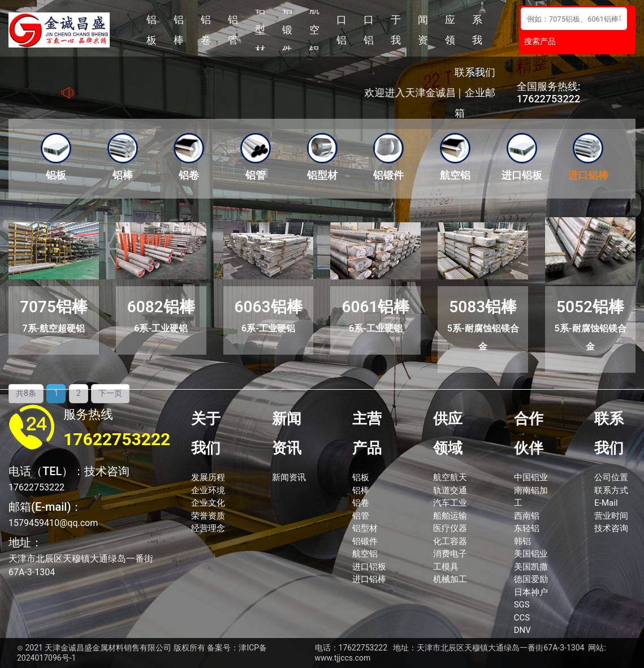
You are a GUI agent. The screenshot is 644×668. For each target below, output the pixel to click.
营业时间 (611, 516)
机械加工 (450, 579)
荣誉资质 (208, 516)
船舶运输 (450, 516)
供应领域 (450, 30)
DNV (522, 630)
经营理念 (208, 528)
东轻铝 (527, 528)
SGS (522, 605)
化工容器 (450, 541)
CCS (522, 618)
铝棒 (179, 30)
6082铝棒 (161, 307)
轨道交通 (450, 490)
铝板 (152, 30)
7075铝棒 (54, 307)
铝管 (233, 30)
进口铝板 (342, 30)
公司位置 (611, 477)
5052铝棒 (590, 307)
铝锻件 (287, 30)
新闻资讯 (423, 30)
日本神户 (531, 592)
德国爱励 (531, 579)
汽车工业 (450, 503)
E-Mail (606, 503)
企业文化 (208, 503)
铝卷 (206, 30)
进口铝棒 (369, 30)
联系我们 (477, 30)
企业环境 (208, 490)
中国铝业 (531, 477)
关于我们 (396, 30)
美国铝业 (531, 554)
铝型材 (260, 30)
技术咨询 (611, 528)
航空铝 (314, 30)
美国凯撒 (531, 567)
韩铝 (522, 541)
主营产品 (367, 433)
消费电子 (450, 554)
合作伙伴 (529, 433)
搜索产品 (540, 41)
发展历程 (208, 477)
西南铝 (527, 516)
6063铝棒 (269, 307)
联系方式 (611, 490)
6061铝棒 (375, 307)
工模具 (446, 567)
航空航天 (450, 477)
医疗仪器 (450, 528)
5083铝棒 (483, 307)
